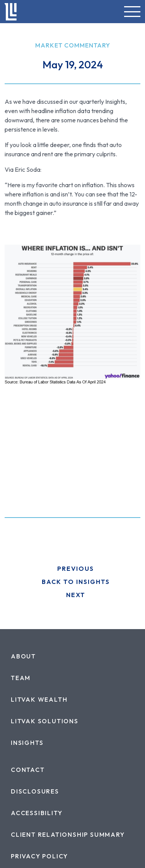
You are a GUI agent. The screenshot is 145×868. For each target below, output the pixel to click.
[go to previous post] (72, 569)
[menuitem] (23, 656)
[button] (132, 12)
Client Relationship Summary (68, 834)
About (23, 656)
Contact (28, 770)
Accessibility (37, 813)
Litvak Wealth (39, 699)
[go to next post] (72, 595)
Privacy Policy (39, 856)
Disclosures (35, 791)
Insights (27, 743)
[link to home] (11, 12)
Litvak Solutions (45, 721)
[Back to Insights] (72, 582)
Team (21, 678)
